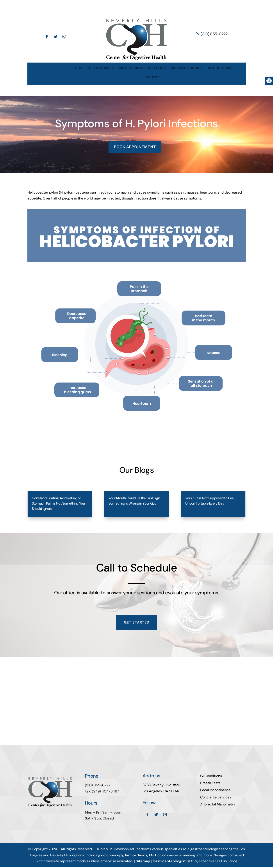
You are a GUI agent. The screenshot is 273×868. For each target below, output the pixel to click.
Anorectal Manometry (218, 805)
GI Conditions (211, 777)
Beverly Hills (61, 856)
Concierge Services (216, 798)
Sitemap (143, 862)
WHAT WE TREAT (131, 68)
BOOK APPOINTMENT (135, 147)
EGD (152, 856)
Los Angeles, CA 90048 (161, 792)
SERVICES (155, 68)
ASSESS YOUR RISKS (185, 68)
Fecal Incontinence (215, 791)
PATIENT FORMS (219, 68)
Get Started (137, 623)
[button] (269, 81)
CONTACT (153, 77)
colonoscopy (112, 856)
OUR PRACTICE (99, 68)
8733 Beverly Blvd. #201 (162, 786)
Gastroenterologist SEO (173, 862)
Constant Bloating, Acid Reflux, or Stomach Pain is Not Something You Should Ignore (58, 504)
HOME (80, 68)
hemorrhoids (136, 856)
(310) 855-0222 (214, 34)
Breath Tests (210, 784)
